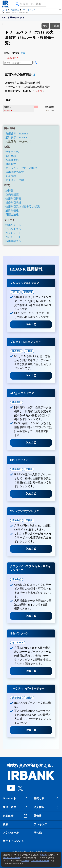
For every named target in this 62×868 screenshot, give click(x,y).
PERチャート (13, 233)
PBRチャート (13, 237)
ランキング (40, 824)
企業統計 (16, 816)
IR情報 (9, 191)
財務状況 (11, 164)
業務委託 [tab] (28, 292)
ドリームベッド (29, 10)
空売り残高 (12, 195)
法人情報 (46, 807)
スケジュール (11, 833)
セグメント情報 (15, 180)
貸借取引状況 (13, 203)
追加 (55, 26)
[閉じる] (58, 854)
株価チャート (13, 225)
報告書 (38, 816)
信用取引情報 (13, 199)
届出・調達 (16, 807)
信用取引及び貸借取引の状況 (23, 207)
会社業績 (11, 156)
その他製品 (15, 10)
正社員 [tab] (15, 292)
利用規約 (43, 855)
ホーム (5, 10)
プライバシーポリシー (40, 861)
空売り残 (46, 798)
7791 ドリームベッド (13, 18)
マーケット (16, 798)
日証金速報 (12, 215)
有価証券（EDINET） (18, 134)
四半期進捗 (12, 160)
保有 (23, 53)
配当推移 (11, 176)
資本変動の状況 (15, 172)
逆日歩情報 (12, 211)
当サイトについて (13, 841)
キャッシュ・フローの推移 (21, 168)
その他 (38, 833)
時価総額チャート (16, 241)
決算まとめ (12, 152)
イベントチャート (16, 229)
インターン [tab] (18, 643)
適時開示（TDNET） (18, 138)
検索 (5, 824)
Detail (31, 324)
